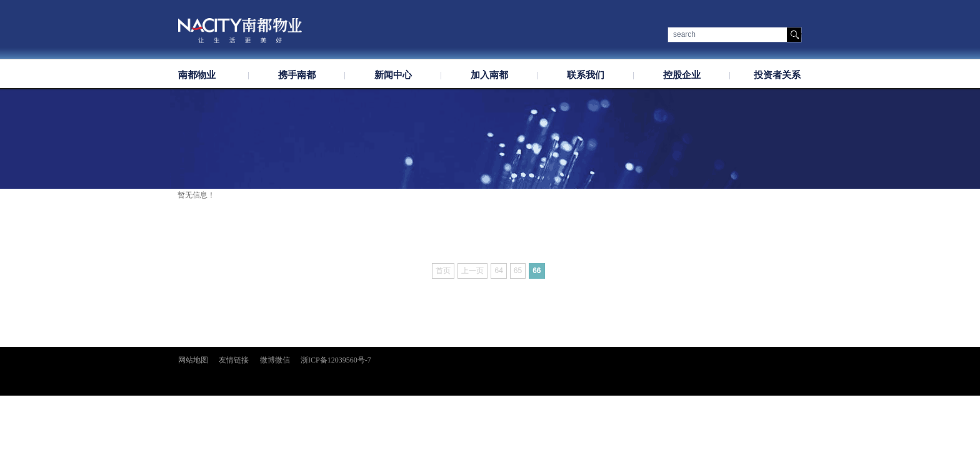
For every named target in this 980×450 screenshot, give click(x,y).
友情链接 (234, 360)
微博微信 (275, 360)
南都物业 (197, 75)
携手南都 (297, 75)
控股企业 (682, 75)
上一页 (472, 271)
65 (518, 271)
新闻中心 (393, 75)
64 (498, 271)
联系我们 (586, 75)
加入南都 (489, 75)
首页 (443, 271)
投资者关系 (777, 75)
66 (537, 271)
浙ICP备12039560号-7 (336, 360)
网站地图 (193, 360)
